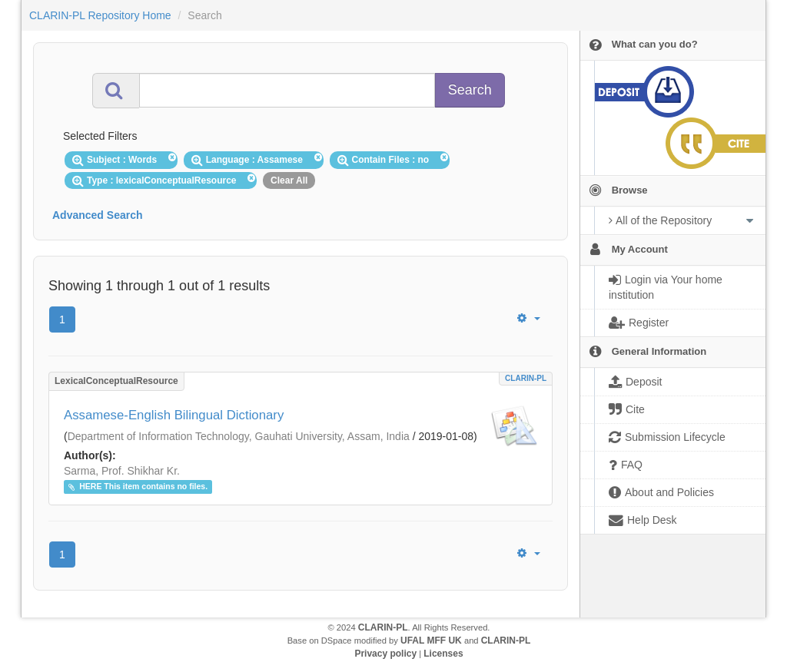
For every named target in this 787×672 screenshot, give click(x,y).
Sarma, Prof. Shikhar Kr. (122, 471)
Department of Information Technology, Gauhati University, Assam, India (239, 436)
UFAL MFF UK (431, 641)
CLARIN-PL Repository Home (100, 15)
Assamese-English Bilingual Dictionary (174, 415)
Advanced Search (98, 215)
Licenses (443, 654)
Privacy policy (385, 654)
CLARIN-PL (526, 378)
